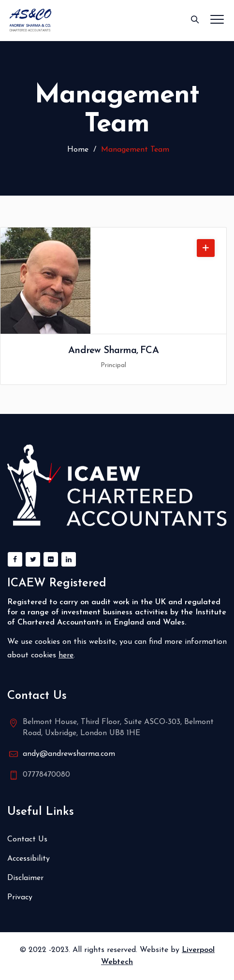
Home (77, 150)
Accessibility (29, 859)
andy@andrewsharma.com (69, 754)
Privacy (20, 897)
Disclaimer (25, 878)
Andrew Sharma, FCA (113, 351)
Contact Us (27, 839)
